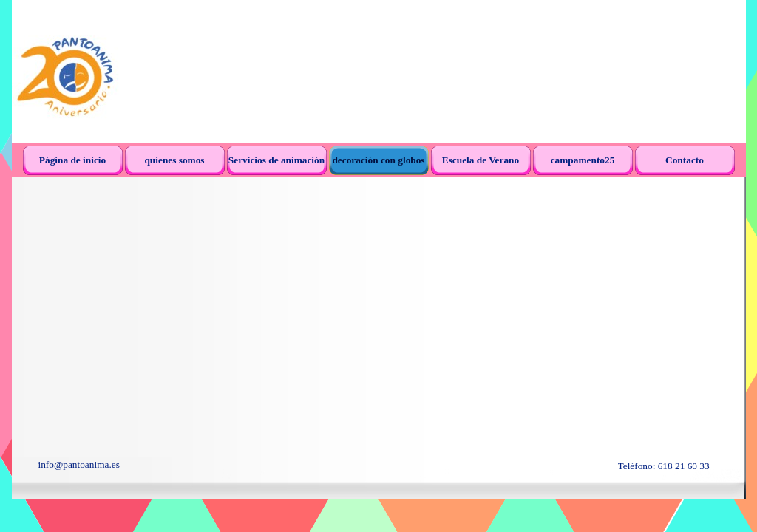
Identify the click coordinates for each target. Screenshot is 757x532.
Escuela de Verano (481, 160)
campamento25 (583, 160)
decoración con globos (378, 160)
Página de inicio (72, 160)
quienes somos (174, 160)
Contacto (685, 160)
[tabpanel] (152, 465)
